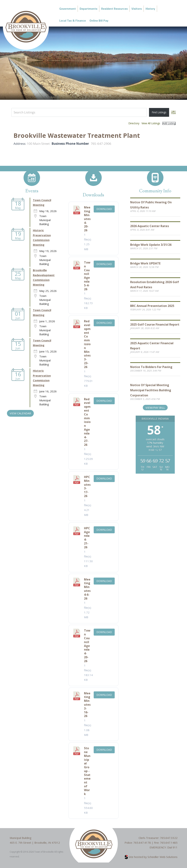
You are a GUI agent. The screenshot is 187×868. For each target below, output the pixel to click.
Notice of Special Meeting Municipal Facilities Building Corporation (151, 390)
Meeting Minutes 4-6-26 (87, 589)
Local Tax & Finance (73, 20)
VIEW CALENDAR (20, 413)
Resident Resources (114, 9)
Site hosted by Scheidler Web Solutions (151, 857)
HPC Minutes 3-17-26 (87, 486)
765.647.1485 (169, 843)
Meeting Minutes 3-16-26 (87, 705)
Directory (134, 123)
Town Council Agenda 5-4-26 (87, 276)
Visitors (137, 9)
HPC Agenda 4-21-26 (87, 538)
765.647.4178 (142, 843)
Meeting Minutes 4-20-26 (87, 219)
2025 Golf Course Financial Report (155, 324)
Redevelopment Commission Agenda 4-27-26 (87, 422)
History (150, 9)
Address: (20, 144)
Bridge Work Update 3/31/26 (151, 245)
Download (104, 209)
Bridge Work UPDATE (145, 263)
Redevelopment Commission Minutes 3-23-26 (87, 344)
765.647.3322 (169, 838)
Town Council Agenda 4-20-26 (87, 646)
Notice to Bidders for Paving (151, 367)
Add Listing (169, 123)
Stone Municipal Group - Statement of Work (87, 771)
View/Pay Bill (155, 408)
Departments (88, 9)
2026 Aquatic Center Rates (150, 226)
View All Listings (151, 123)
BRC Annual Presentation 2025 (152, 306)
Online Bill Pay (99, 20)
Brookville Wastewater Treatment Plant (77, 135)
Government (68, 9)
